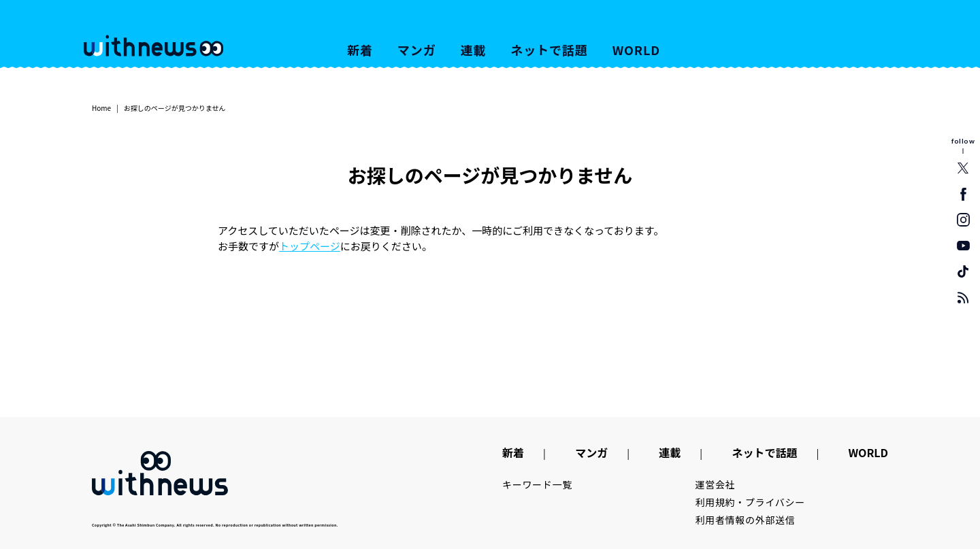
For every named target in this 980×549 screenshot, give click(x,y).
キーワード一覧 (537, 484)
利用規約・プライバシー (750, 502)
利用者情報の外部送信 (746, 520)
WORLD (636, 50)
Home (101, 108)
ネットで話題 (549, 50)
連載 (474, 50)
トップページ (310, 246)
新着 (360, 50)
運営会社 (716, 484)
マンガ (417, 50)
